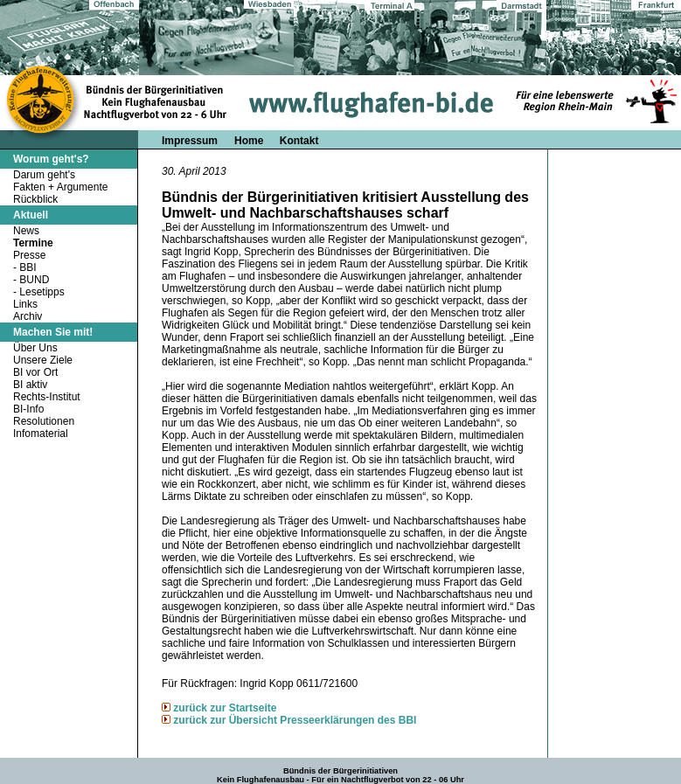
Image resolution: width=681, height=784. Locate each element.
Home (250, 141)
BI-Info (28, 409)
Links (25, 304)
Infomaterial (41, 434)
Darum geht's (44, 175)
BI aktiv (30, 385)
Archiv (28, 316)
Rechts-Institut (47, 397)
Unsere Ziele (43, 360)
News (26, 231)
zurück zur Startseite (225, 708)
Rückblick (35, 199)
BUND (34, 280)
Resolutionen (44, 421)
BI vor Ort (35, 372)
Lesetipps (42, 292)
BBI (28, 267)
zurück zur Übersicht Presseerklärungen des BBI (295, 720)
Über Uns (35, 348)
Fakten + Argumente (60, 187)
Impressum (190, 141)
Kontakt (299, 141)
